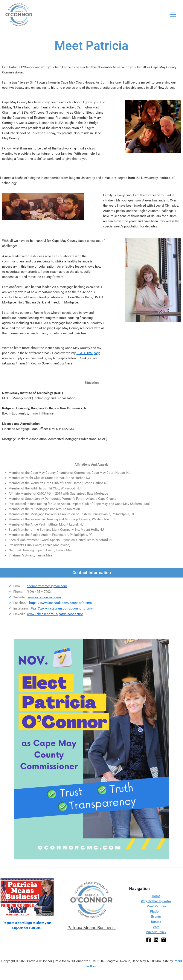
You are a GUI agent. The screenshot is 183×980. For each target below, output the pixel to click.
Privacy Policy (156, 932)
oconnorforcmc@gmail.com (47, 592)
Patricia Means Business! (91, 928)
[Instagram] (164, 940)
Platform (156, 911)
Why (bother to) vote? (156, 901)
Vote (156, 927)
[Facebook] (149, 940)
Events (156, 917)
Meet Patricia (156, 906)
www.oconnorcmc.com (44, 603)
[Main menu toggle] (173, 18)
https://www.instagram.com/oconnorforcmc (61, 614)
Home (156, 896)
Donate (156, 922)
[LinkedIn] (156, 940)
